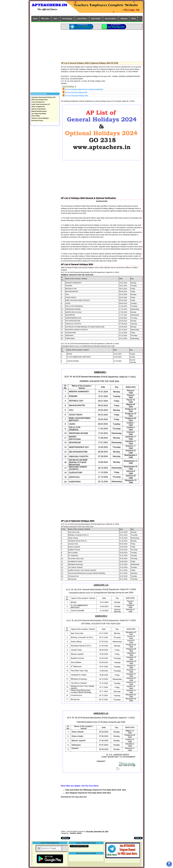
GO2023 (73, 833)
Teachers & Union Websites (40, 118)
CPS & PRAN (35, 116)
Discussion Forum (37, 121)
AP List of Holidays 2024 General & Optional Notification (84, 89)
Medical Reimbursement (39, 111)
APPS (134, 19)
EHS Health (96, 19)
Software (124, 19)
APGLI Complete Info (38, 107)
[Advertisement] (102, 45)
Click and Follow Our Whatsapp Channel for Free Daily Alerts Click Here (96, 790)
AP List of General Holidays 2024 (76, 92)
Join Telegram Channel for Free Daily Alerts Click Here (88, 793)
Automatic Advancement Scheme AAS (43, 97)
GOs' (55, 19)
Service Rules (110, 19)
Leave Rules (82, 19)
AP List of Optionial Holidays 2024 (76, 96)
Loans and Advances (38, 102)
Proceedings (67, 19)
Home (35, 19)
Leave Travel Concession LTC (41, 104)
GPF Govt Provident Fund (39, 100)
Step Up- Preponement (38, 109)
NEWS (79, 833)
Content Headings (68, 87)
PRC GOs (45, 19)
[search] (52, 848)
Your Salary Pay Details (39, 114)
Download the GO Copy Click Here (74, 797)
